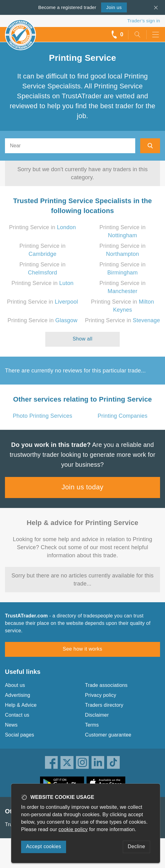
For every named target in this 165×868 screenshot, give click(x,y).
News (11, 725)
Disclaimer (97, 715)
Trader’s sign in (144, 21)
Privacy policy (101, 695)
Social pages (20, 735)
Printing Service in (42, 227)
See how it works (82, 649)
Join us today (83, 487)
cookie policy (73, 829)
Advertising (18, 695)
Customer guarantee (108, 735)
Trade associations (106, 685)
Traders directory (104, 705)
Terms (92, 725)
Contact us (17, 715)
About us (15, 685)
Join (114, 7)
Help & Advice (21, 705)
